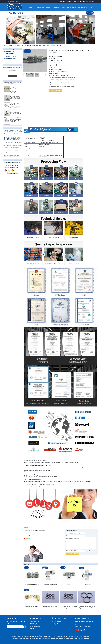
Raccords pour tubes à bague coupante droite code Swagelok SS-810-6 (16, 83)
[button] (49, 43)
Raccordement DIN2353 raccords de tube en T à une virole (16, 113)
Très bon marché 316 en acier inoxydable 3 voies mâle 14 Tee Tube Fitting (16, 120)
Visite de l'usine (82, 7)
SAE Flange (7, 61)
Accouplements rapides (10, 59)
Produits (49, 7)
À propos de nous (56, 621)
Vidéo (63, 7)
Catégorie (11, 45)
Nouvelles (56, 7)
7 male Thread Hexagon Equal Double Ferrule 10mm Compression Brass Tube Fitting (16, 91)
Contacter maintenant (13, 173)
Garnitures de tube (19, 45)
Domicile (5, 45)
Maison (30, 7)
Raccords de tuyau (9, 54)
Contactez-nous (71, 7)
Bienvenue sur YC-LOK (13, 1)
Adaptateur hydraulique (10, 56)
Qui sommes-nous (39, 7)
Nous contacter (56, 623)
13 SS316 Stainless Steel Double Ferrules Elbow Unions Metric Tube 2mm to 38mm (16, 99)
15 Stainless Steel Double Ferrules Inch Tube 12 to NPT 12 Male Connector (15, 106)
